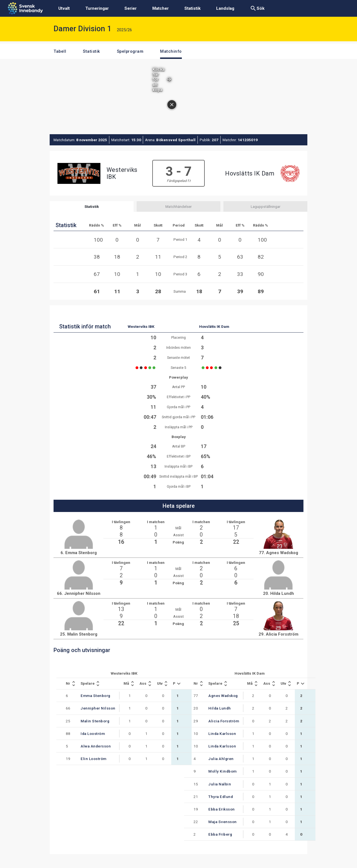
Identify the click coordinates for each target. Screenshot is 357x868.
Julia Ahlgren (221, 759)
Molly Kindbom (223, 771)
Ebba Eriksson (222, 809)
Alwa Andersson (96, 746)
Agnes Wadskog (223, 696)
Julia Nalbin (220, 784)
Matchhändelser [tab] (178, 206)
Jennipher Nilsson (98, 708)
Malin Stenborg (95, 721)
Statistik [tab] (92, 206)
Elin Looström (94, 759)
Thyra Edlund (221, 797)
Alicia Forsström (224, 721)
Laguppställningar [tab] (266, 206)
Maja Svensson (223, 822)
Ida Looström (93, 734)
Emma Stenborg (96, 696)
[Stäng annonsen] (172, 105)
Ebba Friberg (220, 834)
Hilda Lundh (220, 708)
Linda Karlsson (222, 734)
